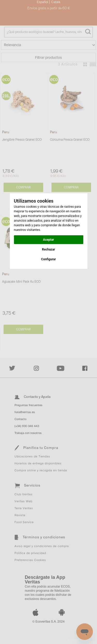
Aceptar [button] (48, 240)
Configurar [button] (48, 259)
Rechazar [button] (48, 249)
